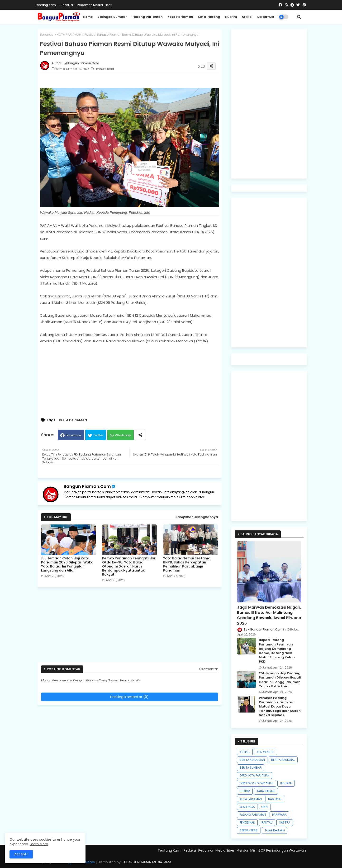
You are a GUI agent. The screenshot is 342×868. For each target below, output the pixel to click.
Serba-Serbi (267, 17)
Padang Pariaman (147, 17)
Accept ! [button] (21, 854)
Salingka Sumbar (112, 17)
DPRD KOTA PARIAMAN (255, 775)
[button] (299, 17)
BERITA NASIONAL (283, 760)
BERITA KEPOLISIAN (252, 760)
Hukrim (231, 17)
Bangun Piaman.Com (87, 486)
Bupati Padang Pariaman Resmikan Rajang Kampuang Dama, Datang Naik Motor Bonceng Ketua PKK (277, 651)
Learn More (39, 844)
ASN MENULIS (265, 752)
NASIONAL (275, 799)
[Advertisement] (134, 381)
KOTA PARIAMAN (69, 35)
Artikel (247, 17)
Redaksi (67, 5)
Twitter (98, 435)
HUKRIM (245, 791)
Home (88, 17)
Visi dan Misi (247, 850)
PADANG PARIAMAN (253, 815)
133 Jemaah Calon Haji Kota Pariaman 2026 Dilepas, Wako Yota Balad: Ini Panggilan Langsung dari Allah (67, 564)
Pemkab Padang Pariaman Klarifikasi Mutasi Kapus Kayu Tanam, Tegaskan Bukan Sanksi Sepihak (280, 707)
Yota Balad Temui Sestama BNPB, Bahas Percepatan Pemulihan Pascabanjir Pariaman (187, 564)
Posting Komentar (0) (129, 697)
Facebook (74, 435)
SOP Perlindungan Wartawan (282, 850)
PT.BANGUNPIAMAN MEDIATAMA (146, 862)
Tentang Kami (46, 5)
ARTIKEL (245, 752)
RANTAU (267, 822)
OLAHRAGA (247, 807)
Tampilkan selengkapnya (197, 517)
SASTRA (285, 822)
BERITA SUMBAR (251, 768)
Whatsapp (123, 435)
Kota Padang (209, 17)
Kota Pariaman (180, 17)
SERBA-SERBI (249, 830)
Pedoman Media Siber (94, 5)
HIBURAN (286, 783)
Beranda (47, 35)
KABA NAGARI (266, 791)
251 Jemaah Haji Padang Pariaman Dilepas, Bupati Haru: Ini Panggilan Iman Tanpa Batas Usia (280, 680)
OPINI (265, 807)
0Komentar (209, 669)
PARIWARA (279, 815)
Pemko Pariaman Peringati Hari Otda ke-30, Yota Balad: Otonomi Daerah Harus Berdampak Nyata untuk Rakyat (129, 566)
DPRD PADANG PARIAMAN (257, 783)
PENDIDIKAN (247, 822)
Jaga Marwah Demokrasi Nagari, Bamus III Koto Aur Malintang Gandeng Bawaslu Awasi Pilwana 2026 (269, 615)
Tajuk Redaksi (275, 830)
